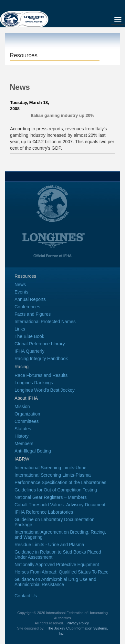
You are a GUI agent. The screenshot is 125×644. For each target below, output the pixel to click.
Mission (22, 406)
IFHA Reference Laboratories (44, 512)
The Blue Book (29, 336)
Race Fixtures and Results (41, 375)
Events (21, 292)
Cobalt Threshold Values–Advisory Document (60, 505)
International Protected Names (45, 322)
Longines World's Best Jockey (45, 390)
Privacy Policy (78, 623)
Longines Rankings (34, 383)
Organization (27, 414)
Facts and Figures (33, 314)
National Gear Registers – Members (51, 497)
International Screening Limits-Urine (51, 468)
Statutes (23, 429)
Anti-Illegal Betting (33, 451)
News (20, 285)
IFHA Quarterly (30, 351)
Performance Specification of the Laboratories (60, 482)
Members (24, 443)
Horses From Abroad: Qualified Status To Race (62, 572)
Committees (27, 421)
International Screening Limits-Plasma (53, 475)
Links (20, 329)
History (22, 436)
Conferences (27, 307)
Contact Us (26, 596)
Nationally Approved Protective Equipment (57, 565)
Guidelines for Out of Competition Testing (56, 490)
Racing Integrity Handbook (41, 359)
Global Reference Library (40, 344)
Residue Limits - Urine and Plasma (49, 545)
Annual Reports (30, 299)
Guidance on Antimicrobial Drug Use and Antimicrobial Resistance (55, 582)
